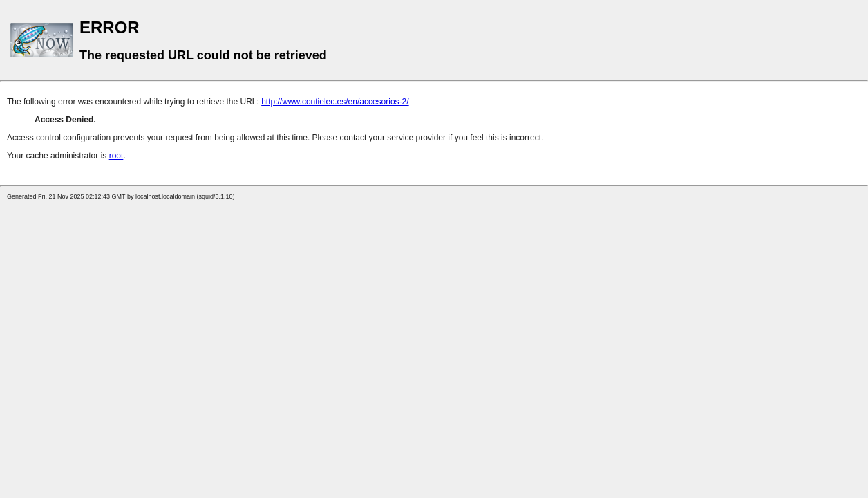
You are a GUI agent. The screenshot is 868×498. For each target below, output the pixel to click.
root (116, 156)
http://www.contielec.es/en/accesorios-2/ (335, 102)
